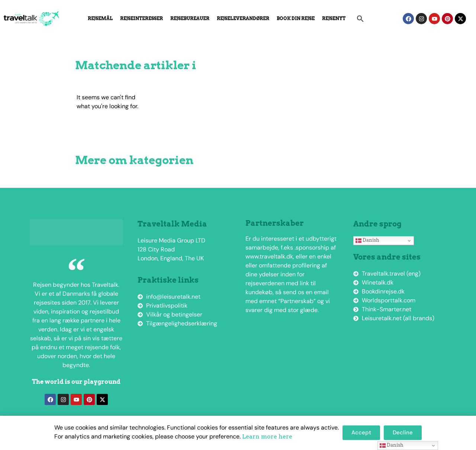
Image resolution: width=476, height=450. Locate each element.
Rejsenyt (334, 18)
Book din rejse (296, 18)
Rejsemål (100, 18)
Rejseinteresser (141, 18)
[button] (360, 19)
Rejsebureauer (190, 18)
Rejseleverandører (243, 18)
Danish (367, 240)
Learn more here (267, 436)
